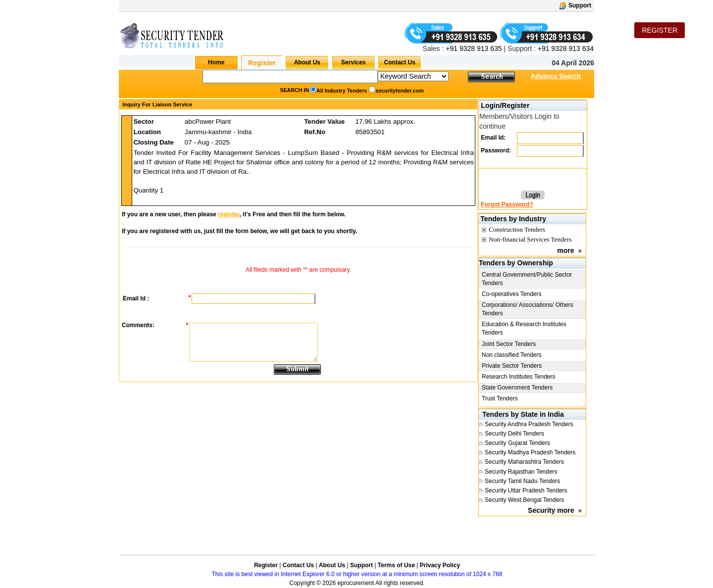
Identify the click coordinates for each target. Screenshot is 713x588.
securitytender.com (400, 91)
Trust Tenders (500, 398)
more (565, 250)
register (229, 214)
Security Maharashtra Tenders (524, 462)
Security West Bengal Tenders (524, 500)
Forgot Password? (507, 204)
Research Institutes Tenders (519, 377)
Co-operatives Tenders (512, 294)
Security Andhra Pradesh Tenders (529, 424)
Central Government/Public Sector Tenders (527, 279)
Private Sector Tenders (512, 366)
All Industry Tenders (342, 91)
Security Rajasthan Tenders (521, 472)
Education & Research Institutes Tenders (524, 328)
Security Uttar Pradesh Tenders (526, 490)
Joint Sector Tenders (509, 344)
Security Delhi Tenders (514, 434)
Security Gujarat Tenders (517, 443)
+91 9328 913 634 (566, 49)
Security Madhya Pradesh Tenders (530, 452)
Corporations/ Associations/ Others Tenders (528, 309)
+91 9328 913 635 (473, 49)
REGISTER (660, 30)
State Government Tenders (517, 388)
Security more (551, 510)
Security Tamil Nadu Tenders (522, 481)
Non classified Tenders (512, 355)
